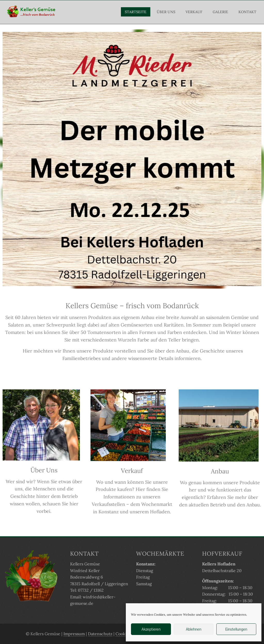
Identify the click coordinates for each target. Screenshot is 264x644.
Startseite (136, 12)
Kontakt (247, 12)
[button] (8, 159)
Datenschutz (100, 634)
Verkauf (194, 12)
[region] (132, 159)
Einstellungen (236, 629)
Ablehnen (194, 629)
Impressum (74, 634)
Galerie (220, 12)
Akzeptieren (151, 629)
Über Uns (166, 12)
